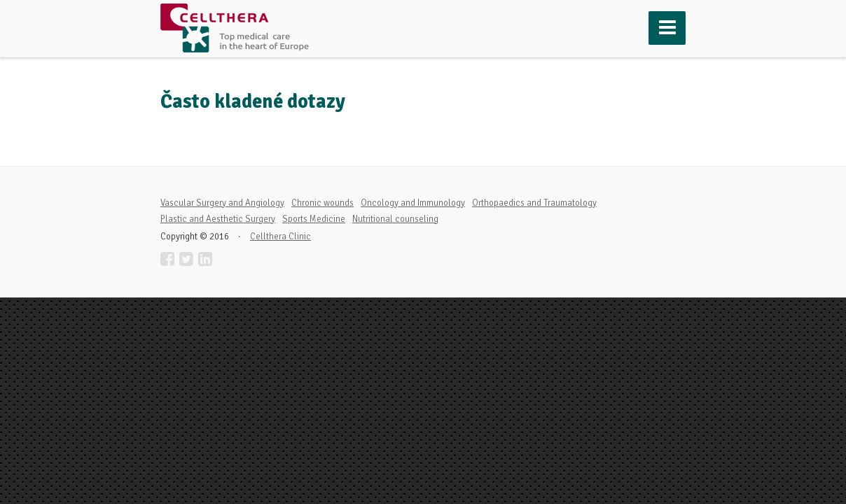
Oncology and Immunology (413, 203)
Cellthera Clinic (280, 237)
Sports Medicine (314, 219)
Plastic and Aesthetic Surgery (218, 219)
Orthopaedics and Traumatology (534, 203)
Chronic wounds (323, 203)
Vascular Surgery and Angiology (222, 203)
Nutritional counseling (395, 219)
